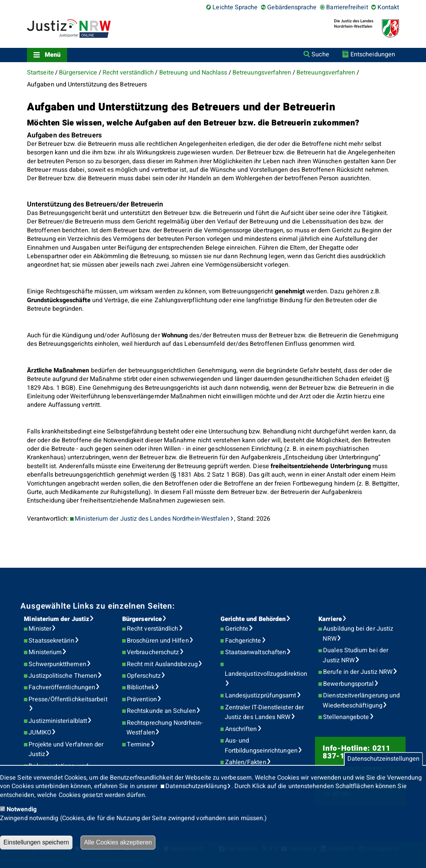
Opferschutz (144, 676)
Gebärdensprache (292, 7)
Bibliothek (141, 687)
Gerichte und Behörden (253, 619)
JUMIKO (40, 733)
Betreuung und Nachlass (193, 73)
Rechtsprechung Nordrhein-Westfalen (164, 728)
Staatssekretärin (51, 641)
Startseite (40, 73)
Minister (40, 629)
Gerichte (237, 629)
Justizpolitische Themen (63, 676)
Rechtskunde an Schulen (161, 711)
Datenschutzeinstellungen (383, 759)
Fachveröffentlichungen (62, 687)
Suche (320, 54)
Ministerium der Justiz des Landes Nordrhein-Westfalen (152, 519)
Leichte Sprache (235, 7)
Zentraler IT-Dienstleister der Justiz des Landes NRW (264, 712)
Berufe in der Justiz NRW (358, 672)
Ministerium (45, 652)
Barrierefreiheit (347, 7)
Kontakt (388, 7)
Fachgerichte (243, 641)
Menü (53, 55)
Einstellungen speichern (36, 842)
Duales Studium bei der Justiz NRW (355, 655)
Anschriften (241, 729)
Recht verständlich (128, 73)
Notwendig (22, 809)
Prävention (142, 699)
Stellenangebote (346, 717)
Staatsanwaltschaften (256, 652)
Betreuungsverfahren (262, 73)
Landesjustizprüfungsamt (261, 695)
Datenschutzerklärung (196, 786)
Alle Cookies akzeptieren (118, 842)
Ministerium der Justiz (56, 619)
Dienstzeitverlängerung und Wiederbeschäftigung (361, 700)
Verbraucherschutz (153, 652)
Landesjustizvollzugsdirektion (266, 674)
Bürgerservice (78, 73)
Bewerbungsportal (348, 684)
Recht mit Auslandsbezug (162, 664)
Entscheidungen (373, 54)
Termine (139, 744)
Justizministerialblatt (58, 721)
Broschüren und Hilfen (158, 641)
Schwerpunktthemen (57, 664)
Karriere (330, 619)
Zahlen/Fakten (246, 762)
